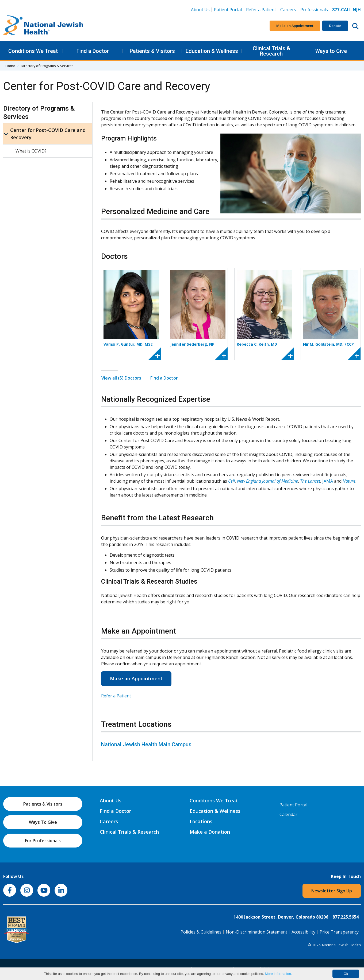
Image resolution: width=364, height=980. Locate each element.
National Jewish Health (341, 945)
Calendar (288, 814)
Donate (335, 26)
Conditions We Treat (33, 51)
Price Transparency (339, 932)
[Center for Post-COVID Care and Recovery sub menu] (6, 134)
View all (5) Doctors (121, 378)
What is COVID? (31, 151)
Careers (289, 9)
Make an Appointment (295, 26)
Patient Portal (228, 10)
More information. (278, 974)
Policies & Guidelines (201, 932)
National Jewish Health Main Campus (146, 744)
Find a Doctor (93, 51)
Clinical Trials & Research (271, 51)
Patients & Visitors (152, 51)
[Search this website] (355, 26)
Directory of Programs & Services (39, 113)
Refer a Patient (261, 10)
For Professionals (43, 841)
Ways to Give (331, 51)
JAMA (328, 481)
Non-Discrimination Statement (256, 932)
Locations (201, 821)
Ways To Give (43, 822)
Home (10, 66)
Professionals (314, 10)
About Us (200, 10)
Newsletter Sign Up (332, 891)
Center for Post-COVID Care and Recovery (48, 134)
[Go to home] (43, 26)
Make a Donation (210, 832)
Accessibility (303, 932)
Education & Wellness (212, 51)
